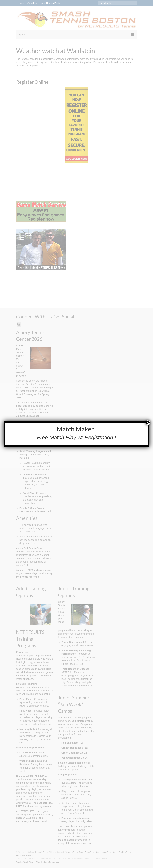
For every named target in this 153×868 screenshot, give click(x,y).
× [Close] (148, 423)
